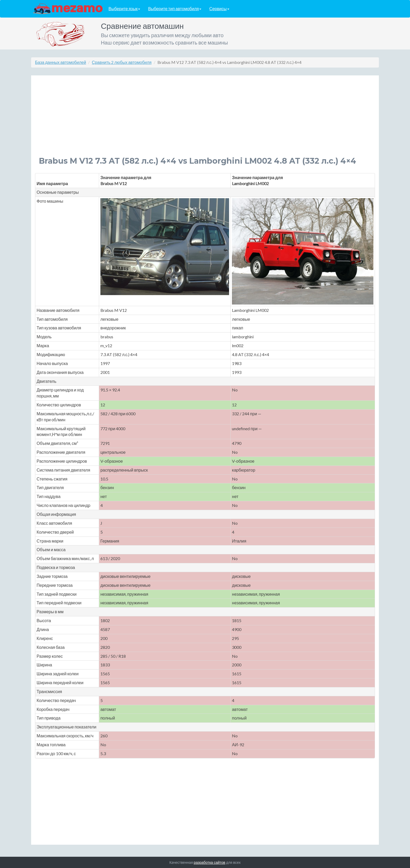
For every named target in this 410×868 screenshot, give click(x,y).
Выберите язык (124, 9)
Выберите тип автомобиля (175, 9)
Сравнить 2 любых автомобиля (122, 62)
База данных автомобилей (61, 62)
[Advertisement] (196, 120)
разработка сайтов (210, 862)
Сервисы (219, 9)
